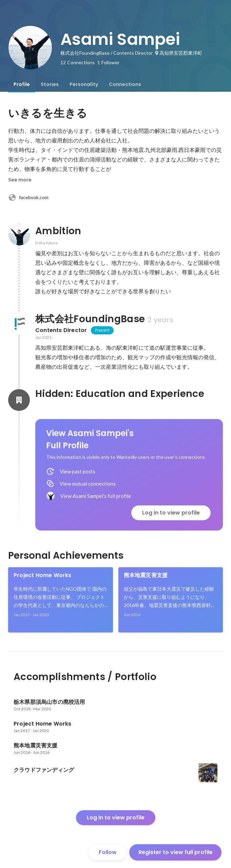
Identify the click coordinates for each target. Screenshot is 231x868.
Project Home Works (43, 575)
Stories (50, 84)
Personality (84, 84)
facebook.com (28, 197)
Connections (125, 84)
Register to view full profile (176, 852)
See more (20, 180)
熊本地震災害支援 (146, 575)
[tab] (22, 84)
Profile (22, 84)
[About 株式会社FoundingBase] (19, 324)
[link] (61, 600)
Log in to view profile (171, 513)
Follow (108, 852)
